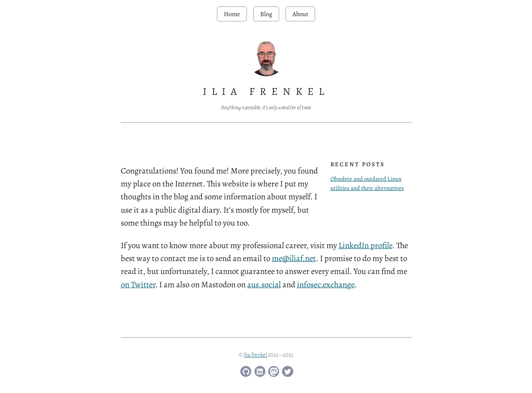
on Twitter (138, 284)
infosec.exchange (326, 284)
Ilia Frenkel (255, 355)
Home (232, 14)
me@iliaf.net (294, 258)
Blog (266, 14)
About (300, 14)
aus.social (264, 284)
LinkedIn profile (365, 245)
